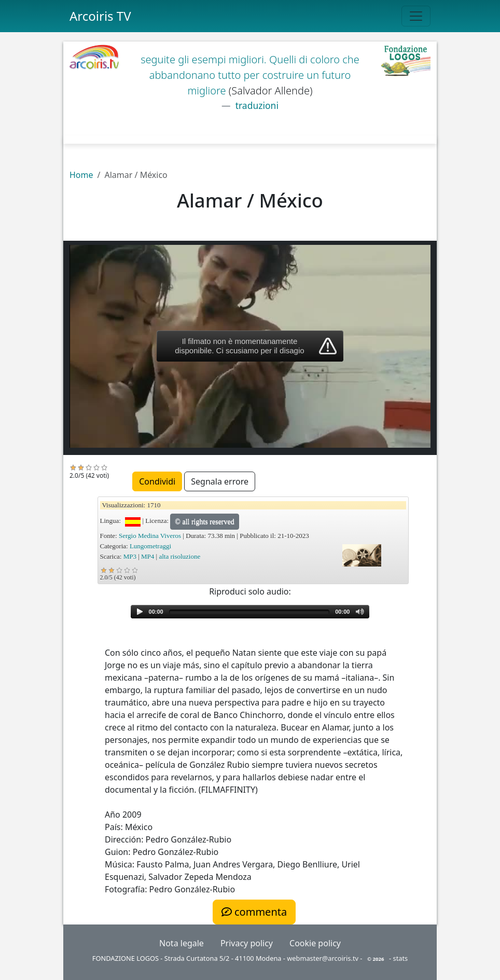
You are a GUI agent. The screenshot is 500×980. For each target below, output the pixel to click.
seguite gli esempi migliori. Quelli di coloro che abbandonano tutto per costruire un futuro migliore (250, 75)
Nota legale (182, 943)
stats (401, 958)
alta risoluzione (179, 556)
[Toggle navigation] (416, 16)
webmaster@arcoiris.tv (323, 958)
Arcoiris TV (100, 16)
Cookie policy (315, 943)
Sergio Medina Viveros (150, 536)
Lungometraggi (150, 546)
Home (81, 175)
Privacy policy (247, 943)
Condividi (157, 481)
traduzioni (256, 105)
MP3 (130, 556)
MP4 (148, 556)
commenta (254, 912)
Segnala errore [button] (220, 481)
